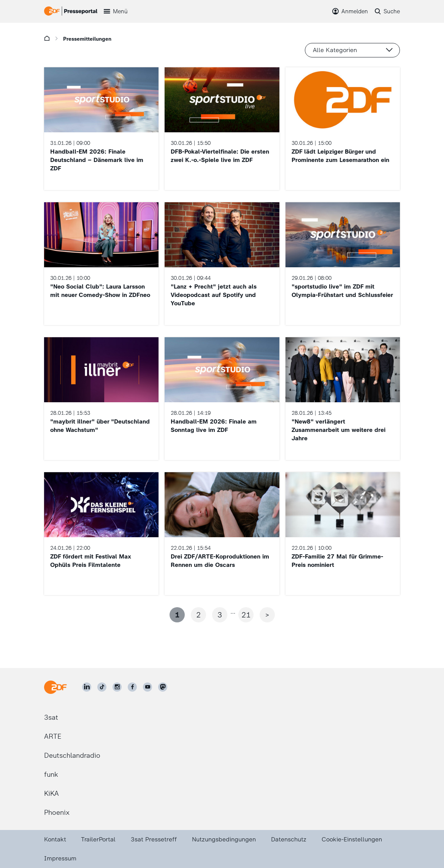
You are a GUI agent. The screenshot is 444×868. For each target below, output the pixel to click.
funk (51, 774)
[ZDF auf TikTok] (102, 687)
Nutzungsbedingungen (224, 839)
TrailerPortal (98, 839)
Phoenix (57, 812)
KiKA (52, 793)
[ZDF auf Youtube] (147, 687)
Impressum (60, 858)
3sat (51, 717)
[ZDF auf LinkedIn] (87, 687)
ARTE (53, 736)
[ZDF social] (163, 687)
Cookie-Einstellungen (352, 839)
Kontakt (55, 839)
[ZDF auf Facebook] (132, 687)
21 (246, 615)
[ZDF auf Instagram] (117, 687)
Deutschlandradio (72, 755)
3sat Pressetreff (154, 839)
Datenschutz (289, 839)
